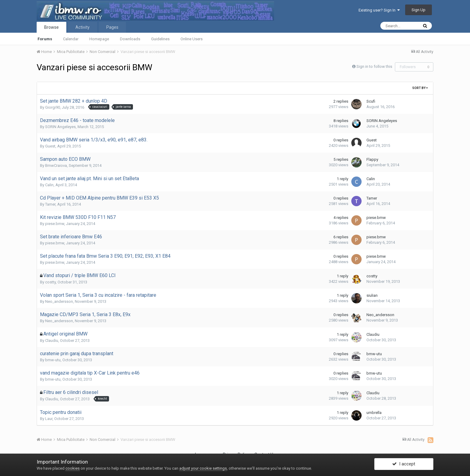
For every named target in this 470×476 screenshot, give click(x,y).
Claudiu (52, 340)
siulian (372, 295)
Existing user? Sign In (379, 10)
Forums (45, 39)
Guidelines (160, 39)
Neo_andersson (59, 301)
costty (50, 282)
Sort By (420, 88)
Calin (49, 185)
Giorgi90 (53, 107)
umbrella (374, 413)
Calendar (71, 39)
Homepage (99, 39)
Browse (51, 27)
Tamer (50, 204)
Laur (49, 419)
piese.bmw (55, 224)
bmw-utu (53, 360)
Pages (112, 27)
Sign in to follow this (374, 66)
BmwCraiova (56, 165)
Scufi (371, 101)
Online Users (192, 39)
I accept (404, 465)
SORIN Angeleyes (60, 127)
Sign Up (419, 10)
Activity (83, 27)
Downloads (130, 39)
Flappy (372, 159)
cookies (73, 468)
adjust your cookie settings (203, 468)
